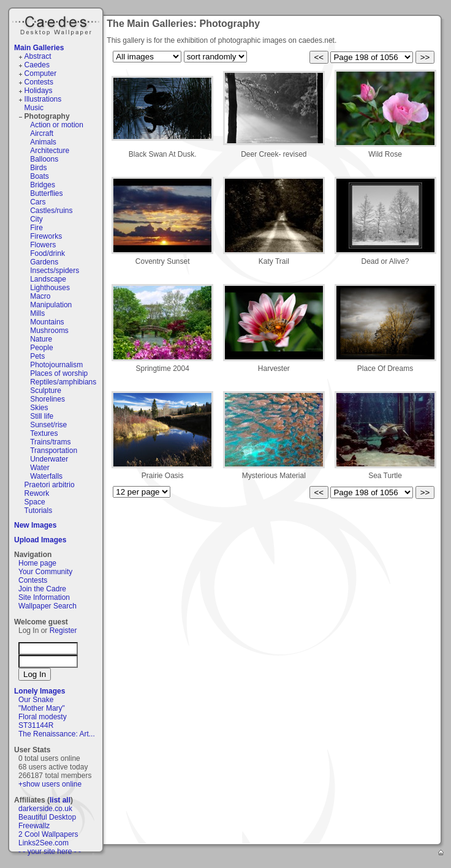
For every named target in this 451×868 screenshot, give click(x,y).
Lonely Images (40, 691)
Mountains (47, 322)
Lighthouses (50, 288)
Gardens (44, 262)
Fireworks (46, 236)
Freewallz (34, 826)
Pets (37, 356)
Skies (39, 408)
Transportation (54, 451)
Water (40, 468)
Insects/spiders (55, 271)
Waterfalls (46, 476)
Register (63, 630)
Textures (44, 433)
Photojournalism (56, 365)
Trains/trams (50, 442)
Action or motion (57, 125)
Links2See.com (44, 843)
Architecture (50, 151)
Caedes (57, 24)
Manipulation (51, 305)
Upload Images (40, 540)
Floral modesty (43, 717)
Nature (41, 339)
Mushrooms (49, 331)
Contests (39, 82)
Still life (42, 416)
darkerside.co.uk (45, 809)
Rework (37, 493)
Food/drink (47, 253)
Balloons (44, 159)
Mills (37, 313)
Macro (40, 296)
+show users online (50, 784)
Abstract (38, 56)
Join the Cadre (42, 589)
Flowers (43, 245)
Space (35, 502)
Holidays (39, 91)
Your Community (45, 572)
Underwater (49, 459)
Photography (47, 116)
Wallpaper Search (47, 606)
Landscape (48, 279)
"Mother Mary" (42, 708)
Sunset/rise (48, 425)
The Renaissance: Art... (57, 734)
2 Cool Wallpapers (48, 834)
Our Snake (36, 700)
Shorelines (47, 399)
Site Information (44, 597)
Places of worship (59, 373)
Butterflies (46, 193)
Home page (37, 563)
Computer (41, 73)
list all (60, 800)
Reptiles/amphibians (63, 382)
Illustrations (43, 99)
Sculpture (46, 391)
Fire (36, 228)
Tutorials (39, 511)
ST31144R (36, 725)
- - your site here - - (50, 851)
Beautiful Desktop (47, 817)
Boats (40, 176)
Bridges (43, 185)
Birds (38, 168)
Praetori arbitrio (50, 485)
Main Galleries (39, 48)
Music (34, 108)
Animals (43, 142)
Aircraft (42, 133)
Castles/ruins (51, 211)
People (41, 348)
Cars (38, 202)
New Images (35, 525)
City (36, 219)
